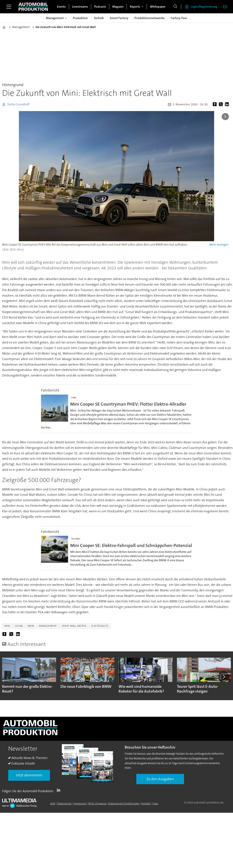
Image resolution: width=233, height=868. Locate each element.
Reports (135, 7)
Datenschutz (64, 803)
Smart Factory (119, 18)
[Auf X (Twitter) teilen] (222, 104)
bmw (31, 626)
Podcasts (100, 7)
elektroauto (100, 626)
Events (61, 7)
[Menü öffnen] (9, 7)
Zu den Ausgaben (160, 779)
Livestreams (80, 7)
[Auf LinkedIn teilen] (228, 104)
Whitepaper (158, 7)
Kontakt (146, 803)
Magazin (118, 7)
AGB (53, 803)
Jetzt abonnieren (29, 775)
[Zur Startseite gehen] (33, 7)
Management (55, 18)
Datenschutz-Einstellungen (124, 803)
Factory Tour (179, 18)
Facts (155, 803)
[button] (223, 677)
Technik (99, 18)
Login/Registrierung (204, 7)
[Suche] (175, 7)
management (48, 626)
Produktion (80, 18)
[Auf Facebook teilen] (215, 104)
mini (7, 626)
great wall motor (74, 626)
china (19, 626)
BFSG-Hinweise (97, 803)
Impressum (80, 803)
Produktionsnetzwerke (149, 18)
